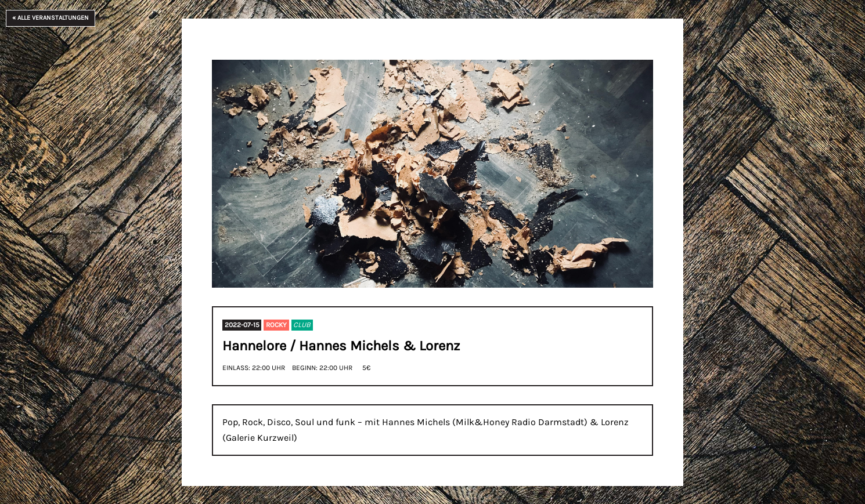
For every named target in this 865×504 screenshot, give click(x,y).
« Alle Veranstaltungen (51, 18)
